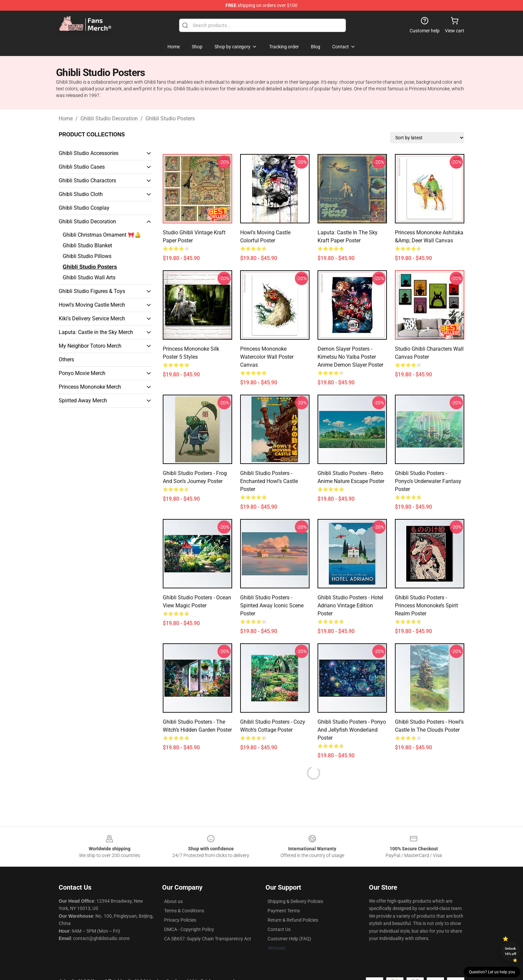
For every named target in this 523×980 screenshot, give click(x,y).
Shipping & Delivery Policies (295, 901)
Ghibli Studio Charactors (87, 180)
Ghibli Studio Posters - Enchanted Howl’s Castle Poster (269, 481)
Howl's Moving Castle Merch (92, 305)
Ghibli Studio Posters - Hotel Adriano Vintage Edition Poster (350, 605)
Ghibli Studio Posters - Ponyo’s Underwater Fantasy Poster (428, 481)
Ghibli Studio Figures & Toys (92, 291)
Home (66, 118)
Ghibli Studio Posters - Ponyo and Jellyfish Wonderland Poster (352, 730)
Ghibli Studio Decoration (109, 118)
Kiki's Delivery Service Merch (92, 318)
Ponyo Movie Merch (82, 373)
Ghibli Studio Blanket (87, 245)
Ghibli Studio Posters (170, 118)
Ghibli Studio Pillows (87, 256)
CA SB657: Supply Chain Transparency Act (208, 939)
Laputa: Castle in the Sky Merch (96, 332)
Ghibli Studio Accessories (89, 153)
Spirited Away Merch (83, 400)
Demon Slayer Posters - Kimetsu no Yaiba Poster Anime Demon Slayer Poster (350, 357)
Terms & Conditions (184, 911)
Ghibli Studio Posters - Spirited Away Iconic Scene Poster (272, 605)
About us (173, 901)
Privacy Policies (180, 920)
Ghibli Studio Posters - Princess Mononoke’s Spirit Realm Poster (426, 605)
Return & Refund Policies (293, 920)
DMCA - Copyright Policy (189, 929)
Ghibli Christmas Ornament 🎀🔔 (102, 235)
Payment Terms (284, 911)
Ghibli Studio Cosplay (84, 208)
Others (66, 359)
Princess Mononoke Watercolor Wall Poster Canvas (267, 357)
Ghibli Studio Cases (82, 167)
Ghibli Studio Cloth (81, 194)
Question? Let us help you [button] (492, 972)
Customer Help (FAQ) (289, 939)
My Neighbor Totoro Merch (90, 346)
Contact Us (279, 929)
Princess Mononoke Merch (90, 387)
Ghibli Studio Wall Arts (89, 277)
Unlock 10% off (510, 951)
